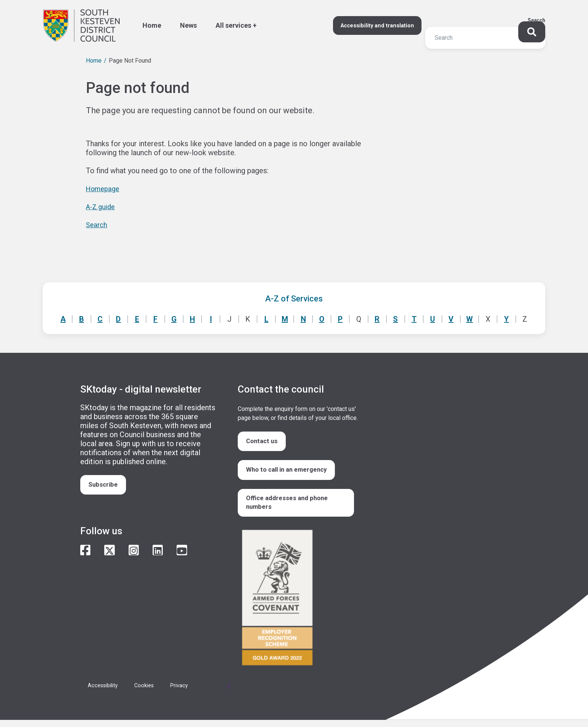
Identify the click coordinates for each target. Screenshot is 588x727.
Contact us (264, 442)
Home (94, 61)
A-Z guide (102, 207)
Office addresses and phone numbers (290, 508)
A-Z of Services (294, 299)
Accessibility (105, 692)
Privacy (186, 692)
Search (536, 20)
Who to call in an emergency (291, 473)
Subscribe (105, 486)
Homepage (104, 189)
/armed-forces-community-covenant (298, 606)
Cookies (149, 692)
